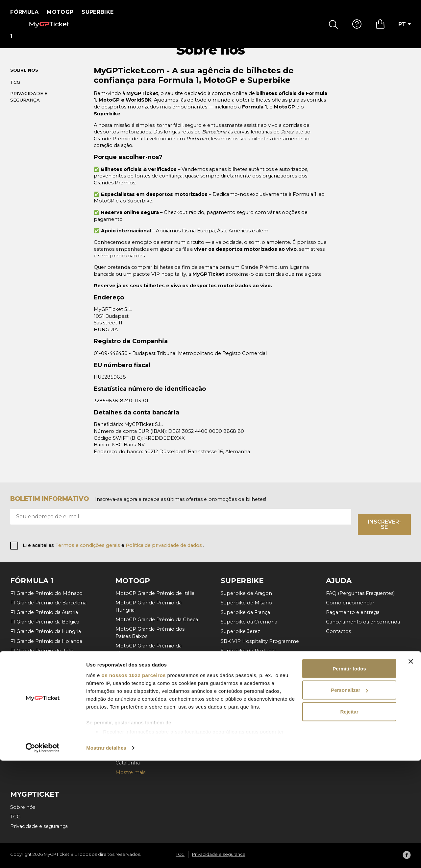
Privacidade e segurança (29, 104)
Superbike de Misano (246, 603)
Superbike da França (245, 612)
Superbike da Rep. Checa (251, 679)
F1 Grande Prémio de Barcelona (48, 603)
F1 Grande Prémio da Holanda (46, 641)
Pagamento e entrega (353, 612)
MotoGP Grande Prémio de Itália (155, 593)
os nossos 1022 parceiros (133, 782)
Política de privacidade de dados (164, 545)
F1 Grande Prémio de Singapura (48, 679)
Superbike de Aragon (246, 593)
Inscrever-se (384, 524)
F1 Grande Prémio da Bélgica (45, 622)
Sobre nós (24, 78)
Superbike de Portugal (248, 651)
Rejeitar (349, 819)
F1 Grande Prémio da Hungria (46, 632)
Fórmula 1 (26, 12)
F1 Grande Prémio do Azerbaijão (49, 670)
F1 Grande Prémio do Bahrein (46, 717)
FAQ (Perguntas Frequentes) (360, 593)
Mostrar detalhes (106, 855)
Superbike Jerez (240, 632)
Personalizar (349, 798)
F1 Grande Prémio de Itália (42, 651)
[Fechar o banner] (411, 769)
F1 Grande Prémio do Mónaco (46, 593)
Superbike (102, 12)
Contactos (338, 632)
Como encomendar (350, 603)
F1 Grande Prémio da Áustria (44, 612)
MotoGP (64, 12)
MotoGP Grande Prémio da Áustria (157, 696)
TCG (15, 90)
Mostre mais (25, 727)
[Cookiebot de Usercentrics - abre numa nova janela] (43, 855)
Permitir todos (349, 776)
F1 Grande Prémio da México (45, 689)
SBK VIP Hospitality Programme (260, 641)
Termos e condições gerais (88, 545)
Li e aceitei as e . (113, 545)
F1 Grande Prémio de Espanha (47, 660)
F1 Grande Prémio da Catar (42, 698)
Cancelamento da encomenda (363, 622)
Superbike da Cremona (249, 622)
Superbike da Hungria (247, 670)
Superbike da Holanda (248, 660)
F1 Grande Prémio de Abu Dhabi (49, 708)
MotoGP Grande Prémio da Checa (157, 620)
